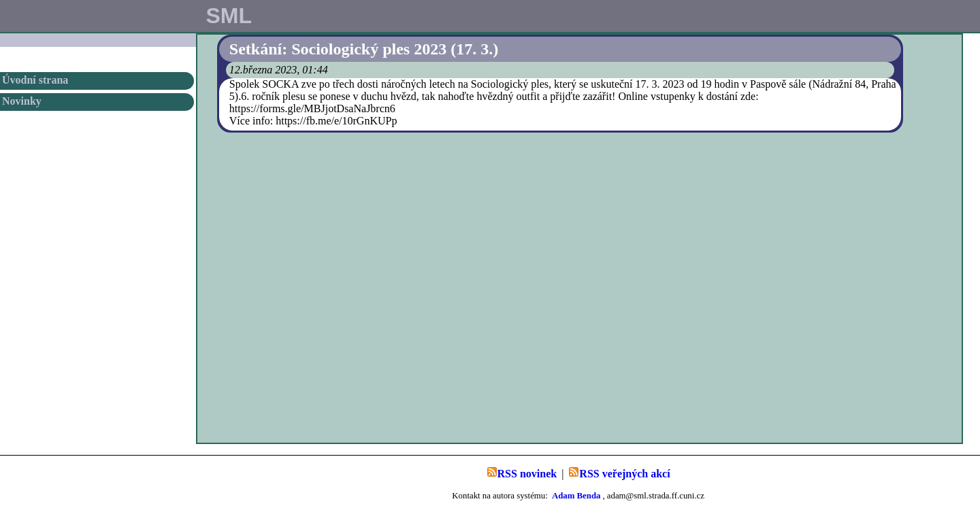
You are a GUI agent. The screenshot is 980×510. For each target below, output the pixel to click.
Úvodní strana (35, 80)
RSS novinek (522, 473)
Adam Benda (576, 496)
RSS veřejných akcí (619, 473)
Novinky (22, 101)
